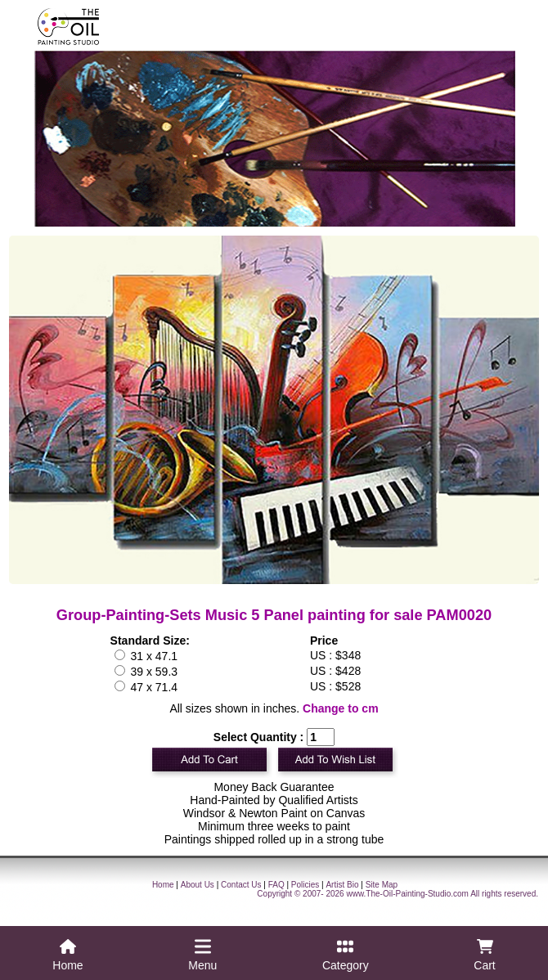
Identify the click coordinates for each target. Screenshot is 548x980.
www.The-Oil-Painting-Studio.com (407, 894)
